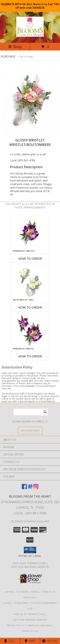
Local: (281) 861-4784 (23, 160)
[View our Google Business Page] (30, 488)
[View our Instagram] (36, 488)
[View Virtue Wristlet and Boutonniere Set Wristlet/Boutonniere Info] (30, 282)
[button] (30, 550)
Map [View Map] (30, 641)
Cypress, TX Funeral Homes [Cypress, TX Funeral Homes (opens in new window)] (22, 592)
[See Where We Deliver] (30, 430)
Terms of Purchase (40, 625)
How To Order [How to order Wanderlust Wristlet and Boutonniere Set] (30, 356)
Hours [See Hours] (50, 641)
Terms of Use (30, 631)
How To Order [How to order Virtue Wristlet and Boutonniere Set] (30, 307)
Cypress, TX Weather (15, 603)
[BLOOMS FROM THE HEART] (30, 35)
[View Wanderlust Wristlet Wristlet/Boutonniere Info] (30, 233)
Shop (15, 47)
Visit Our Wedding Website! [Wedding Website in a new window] (30, 567)
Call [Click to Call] (10, 641)
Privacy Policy (16, 625)
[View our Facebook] (24, 488)
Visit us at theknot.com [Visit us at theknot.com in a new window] (29, 563)
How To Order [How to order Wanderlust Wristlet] (30, 259)
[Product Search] (31, 412)
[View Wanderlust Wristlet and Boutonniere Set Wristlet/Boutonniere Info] (30, 330)
